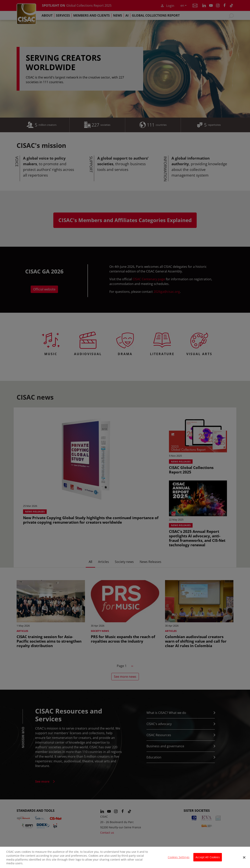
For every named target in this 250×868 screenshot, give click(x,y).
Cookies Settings (179, 857)
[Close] (244, 857)
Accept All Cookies (208, 857)
